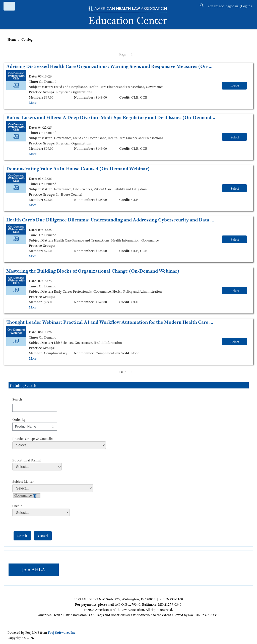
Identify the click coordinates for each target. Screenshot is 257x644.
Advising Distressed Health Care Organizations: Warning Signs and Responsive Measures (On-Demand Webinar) (111, 66)
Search (17, 399)
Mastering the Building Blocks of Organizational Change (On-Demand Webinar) (93, 271)
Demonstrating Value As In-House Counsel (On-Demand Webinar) (78, 169)
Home (12, 39)
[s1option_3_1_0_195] (35, 427)
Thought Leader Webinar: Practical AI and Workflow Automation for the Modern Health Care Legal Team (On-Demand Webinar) (111, 322)
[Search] (35, 408)
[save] (22, 536)
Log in (246, 6)
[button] (202, 6)
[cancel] (43, 536)
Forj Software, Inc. (62, 632)
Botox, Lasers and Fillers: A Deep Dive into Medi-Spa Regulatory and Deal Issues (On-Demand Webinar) (111, 117)
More (33, 103)
